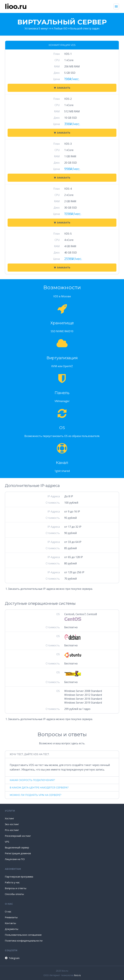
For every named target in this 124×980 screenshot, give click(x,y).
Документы (12, 929)
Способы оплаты (14, 894)
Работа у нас (12, 882)
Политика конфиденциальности (24, 941)
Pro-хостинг (12, 830)
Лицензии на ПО (15, 859)
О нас (8, 911)
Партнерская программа (19, 877)
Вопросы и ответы (16, 888)
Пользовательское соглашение (23, 935)
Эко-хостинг (12, 824)
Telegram (12, 958)
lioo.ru (77, 975)
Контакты (10, 923)
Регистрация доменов (18, 853)
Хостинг (9, 818)
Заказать (62, 88)
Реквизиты (11, 917)
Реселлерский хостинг (18, 836)
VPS (7, 842)
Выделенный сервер (17, 847)
